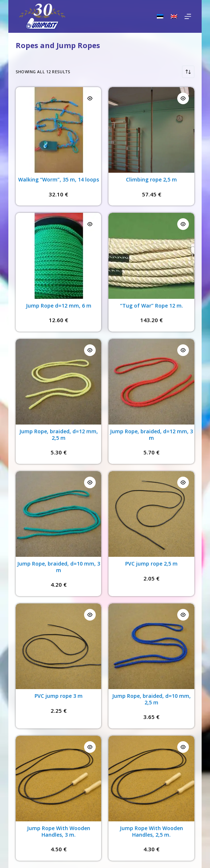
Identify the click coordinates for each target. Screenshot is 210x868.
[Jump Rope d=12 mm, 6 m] (58, 256)
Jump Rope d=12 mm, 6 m (59, 306)
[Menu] (188, 16)
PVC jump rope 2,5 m (151, 564)
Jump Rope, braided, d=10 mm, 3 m (59, 567)
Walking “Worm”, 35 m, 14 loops (59, 179)
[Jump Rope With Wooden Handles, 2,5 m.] (151, 779)
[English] (174, 16)
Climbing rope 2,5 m (151, 179)
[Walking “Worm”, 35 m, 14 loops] (58, 130)
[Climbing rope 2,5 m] (151, 130)
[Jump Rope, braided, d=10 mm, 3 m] (58, 514)
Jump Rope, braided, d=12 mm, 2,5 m (59, 435)
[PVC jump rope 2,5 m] (151, 514)
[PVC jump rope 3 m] (58, 646)
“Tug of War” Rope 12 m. (152, 306)
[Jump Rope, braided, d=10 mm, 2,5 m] (151, 646)
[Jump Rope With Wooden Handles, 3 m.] (58, 779)
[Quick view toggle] (90, 98)
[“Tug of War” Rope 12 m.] (151, 256)
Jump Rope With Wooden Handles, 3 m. (59, 831)
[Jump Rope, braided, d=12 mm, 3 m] (151, 382)
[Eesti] (160, 16)
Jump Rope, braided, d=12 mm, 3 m (151, 435)
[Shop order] (188, 72)
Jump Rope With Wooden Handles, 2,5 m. (151, 831)
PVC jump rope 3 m (59, 696)
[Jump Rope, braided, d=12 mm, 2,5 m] (58, 382)
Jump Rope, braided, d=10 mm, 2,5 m (151, 699)
